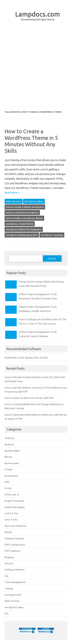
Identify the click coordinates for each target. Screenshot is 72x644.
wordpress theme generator (22, 235)
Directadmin (11, 476)
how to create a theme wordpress (25, 207)
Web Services (14, 201)
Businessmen (12, 463)
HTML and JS (12, 495)
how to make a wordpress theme (24, 218)
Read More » (12, 193)
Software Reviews (15, 570)
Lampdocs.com (38, 14)
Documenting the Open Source (38, 19)
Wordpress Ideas (34, 201)
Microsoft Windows (16, 526)
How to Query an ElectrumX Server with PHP (29, 398)
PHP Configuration (15, 545)
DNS (7, 482)
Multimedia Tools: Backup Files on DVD (26, 358)
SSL (7, 576)
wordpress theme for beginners (24, 229)
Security (9, 563)
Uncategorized (13, 595)
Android (9, 444)
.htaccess (10, 438)
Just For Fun (11, 513)
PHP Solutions (12, 551)
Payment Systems (14, 538)
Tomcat (9, 588)
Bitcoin (8, 457)
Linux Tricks (11, 519)
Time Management (15, 582)
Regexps (9, 557)
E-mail (8, 488)
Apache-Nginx (12, 451)
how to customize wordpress (22, 213)
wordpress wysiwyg (52, 235)
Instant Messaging (15, 507)
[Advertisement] (36, 69)
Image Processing (14, 501)
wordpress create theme (20, 224)
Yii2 (7, 613)
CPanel (8, 469)
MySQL (8, 532)
